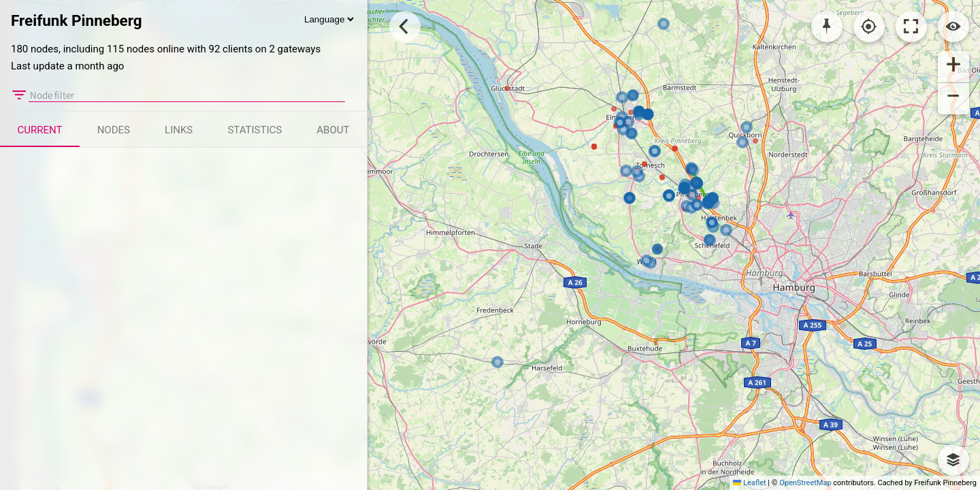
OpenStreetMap (805, 483)
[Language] (329, 19)
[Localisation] (869, 27)
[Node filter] (187, 95)
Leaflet (749, 483)
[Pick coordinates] (827, 27)
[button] (953, 67)
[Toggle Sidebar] (405, 27)
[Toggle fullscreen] (911, 27)
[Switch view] (953, 27)
